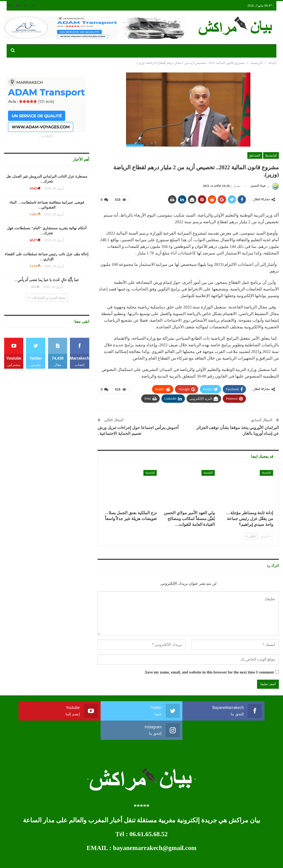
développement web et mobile (26, 859)
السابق (266, 536)
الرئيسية (271, 155)
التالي (251, 536)
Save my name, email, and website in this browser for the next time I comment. (209, 672)
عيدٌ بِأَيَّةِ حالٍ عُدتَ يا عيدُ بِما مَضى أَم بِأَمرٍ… (47, 280)
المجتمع (255, 155)
